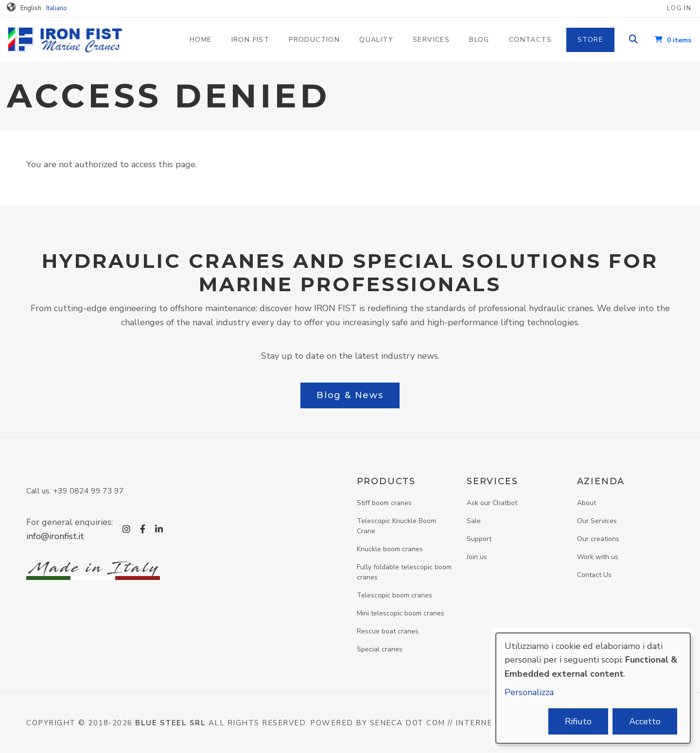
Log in (679, 8)
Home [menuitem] (201, 40)
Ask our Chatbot (492, 503)
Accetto (645, 721)
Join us (477, 557)
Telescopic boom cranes (394, 595)
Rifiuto (578, 721)
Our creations (598, 539)
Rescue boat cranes (388, 631)
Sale (474, 521)
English (31, 8)
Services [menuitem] (431, 40)
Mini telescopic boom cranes (401, 613)
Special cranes (380, 649)
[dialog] (593, 688)
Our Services (597, 521)
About (586, 503)
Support (479, 539)
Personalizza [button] (529, 692)
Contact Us (594, 575)
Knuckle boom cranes (390, 549)
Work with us (598, 557)
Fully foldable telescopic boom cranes (404, 572)
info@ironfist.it (55, 536)
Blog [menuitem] (479, 40)
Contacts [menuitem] (530, 40)
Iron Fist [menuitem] (251, 40)
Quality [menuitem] (376, 40)
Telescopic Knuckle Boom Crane (396, 526)
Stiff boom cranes (384, 503)
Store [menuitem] (590, 40)
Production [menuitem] (314, 40)
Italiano (57, 8)
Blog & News (350, 395)
